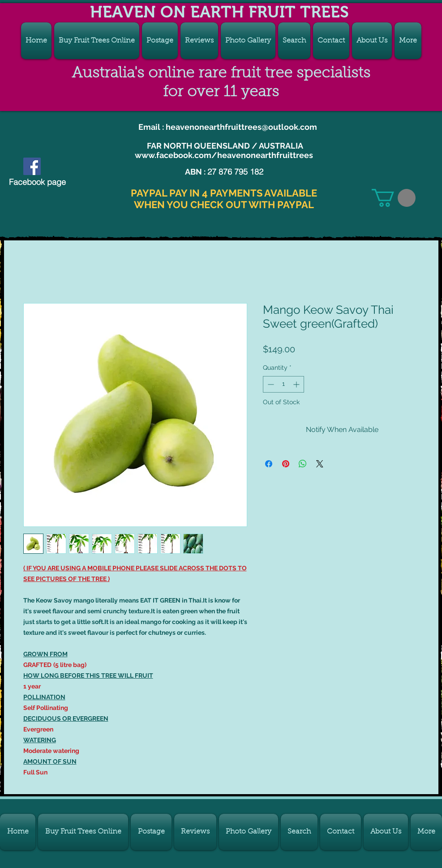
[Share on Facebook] (269, 464)
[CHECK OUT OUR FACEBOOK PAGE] (32, 166)
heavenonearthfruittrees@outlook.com (241, 127)
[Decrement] (270, 384)
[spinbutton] (283, 384)
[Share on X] (320, 464)
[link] (394, 198)
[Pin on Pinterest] (286, 464)
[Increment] (297, 384)
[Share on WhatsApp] (303, 464)
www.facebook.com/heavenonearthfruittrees (224, 155)
